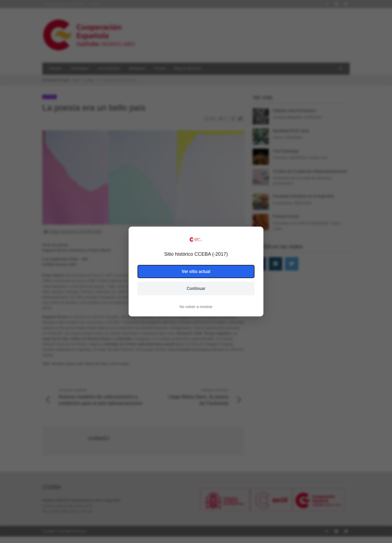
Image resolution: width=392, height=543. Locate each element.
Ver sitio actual (196, 271)
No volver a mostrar (196, 307)
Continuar (196, 288)
